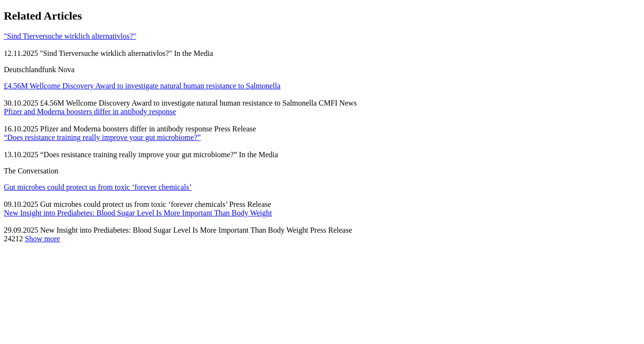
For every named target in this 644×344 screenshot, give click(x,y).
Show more (42, 239)
